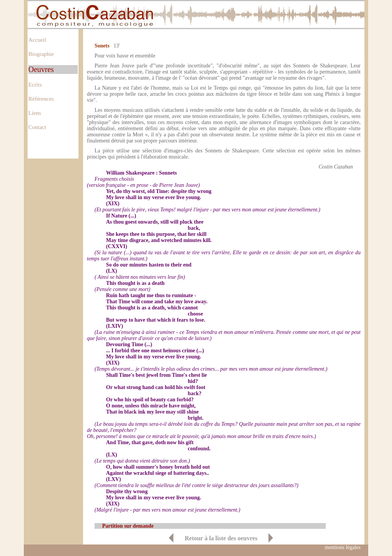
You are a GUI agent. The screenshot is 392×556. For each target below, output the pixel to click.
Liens (35, 113)
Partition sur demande (128, 526)
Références (41, 99)
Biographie (41, 54)
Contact (37, 127)
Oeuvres (41, 69)
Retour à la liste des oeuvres (221, 538)
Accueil (37, 40)
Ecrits (35, 85)
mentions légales (343, 547)
